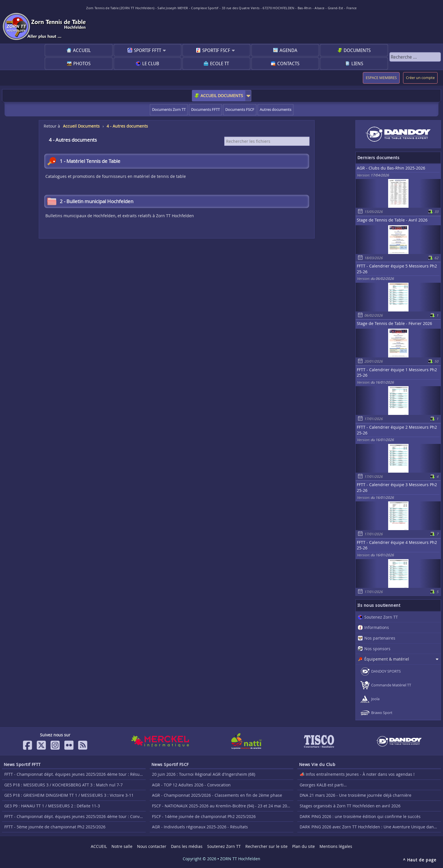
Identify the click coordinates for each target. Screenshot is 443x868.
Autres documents (276, 110)
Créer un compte (420, 78)
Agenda (288, 50)
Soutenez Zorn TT (381, 617)
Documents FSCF (240, 110)
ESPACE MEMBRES (381, 78)
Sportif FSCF (216, 50)
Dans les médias (187, 846)
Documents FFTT (205, 110)
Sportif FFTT (148, 50)
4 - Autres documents (127, 126)
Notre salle (122, 846)
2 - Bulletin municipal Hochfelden (90, 201)
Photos (82, 63)
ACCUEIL (82, 50)
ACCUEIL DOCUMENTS (222, 96)
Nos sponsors (377, 649)
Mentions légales (336, 846)
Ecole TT (219, 63)
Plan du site (304, 846)
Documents (357, 50)
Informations (377, 627)
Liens (357, 63)
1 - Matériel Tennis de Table (84, 161)
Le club (151, 63)
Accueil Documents (81, 126)
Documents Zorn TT (169, 110)
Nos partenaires (380, 638)
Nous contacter (152, 846)
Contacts (288, 63)
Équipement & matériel (387, 659)
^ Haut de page (420, 860)
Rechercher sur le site (266, 846)
